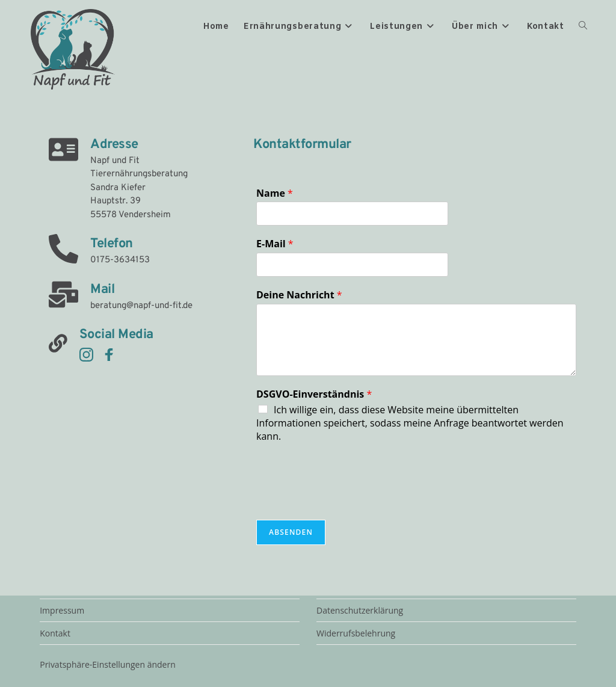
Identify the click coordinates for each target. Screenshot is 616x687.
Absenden (291, 532)
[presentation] (348, 500)
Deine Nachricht (299, 295)
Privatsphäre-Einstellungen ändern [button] (108, 664)
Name (275, 193)
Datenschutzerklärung (360, 610)
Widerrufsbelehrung (356, 633)
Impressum (62, 610)
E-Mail (275, 244)
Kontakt (55, 633)
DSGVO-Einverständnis (314, 394)
